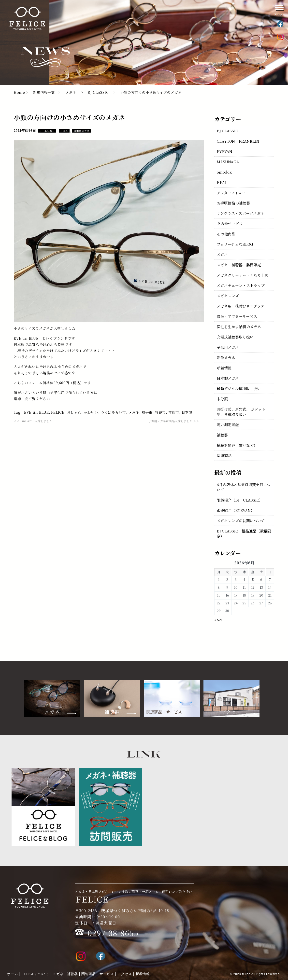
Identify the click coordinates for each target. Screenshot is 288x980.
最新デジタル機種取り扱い (239, 388)
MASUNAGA (228, 162)
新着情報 (224, 368)
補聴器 (222, 435)
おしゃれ (74, 412)
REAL (222, 182)
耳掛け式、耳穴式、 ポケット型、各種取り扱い (241, 412)
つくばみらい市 (113, 412)
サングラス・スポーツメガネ (240, 213)
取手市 (147, 412)
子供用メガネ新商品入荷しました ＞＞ (174, 421)
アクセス (125, 974)
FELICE (58, 412)
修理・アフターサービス (237, 316)
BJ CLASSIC (98, 92)
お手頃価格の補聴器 (233, 203)
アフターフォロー (231, 193)
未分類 (222, 399)
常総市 (174, 412)
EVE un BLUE (36, 412)
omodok (224, 172)
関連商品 (224, 456)
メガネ (71, 92)
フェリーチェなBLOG (235, 244)
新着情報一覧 (44, 92)
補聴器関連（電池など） (237, 445)
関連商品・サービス (98, 974)
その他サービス (230, 224)
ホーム (13, 974)
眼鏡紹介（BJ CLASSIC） (240, 500)
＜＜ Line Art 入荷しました (33, 421)
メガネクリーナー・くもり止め (243, 275)
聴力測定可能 (228, 425)
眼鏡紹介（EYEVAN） (236, 510)
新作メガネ (226, 358)
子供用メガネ (228, 347)
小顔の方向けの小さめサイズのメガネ (70, 117)
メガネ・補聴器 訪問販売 (239, 265)
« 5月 (218, 620)
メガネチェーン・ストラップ (241, 285)
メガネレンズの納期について (241, 521)
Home (19, 92)
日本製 (187, 412)
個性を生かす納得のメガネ (239, 327)
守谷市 (160, 412)
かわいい (91, 412)
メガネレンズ (228, 296)
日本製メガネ (82, 131)
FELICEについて (35, 974)
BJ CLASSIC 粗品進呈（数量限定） (244, 533)
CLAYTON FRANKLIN (238, 141)
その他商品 (226, 234)
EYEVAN (224, 151)
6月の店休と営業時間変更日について (244, 487)
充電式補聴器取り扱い (235, 337)
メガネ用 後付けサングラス (241, 306)
